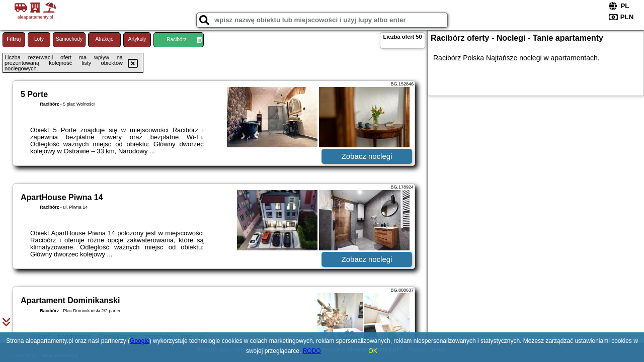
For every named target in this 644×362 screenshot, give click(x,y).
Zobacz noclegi (367, 156)
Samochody (69, 39)
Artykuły (137, 39)
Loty (39, 39)
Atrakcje (104, 39)
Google (140, 341)
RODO (312, 351)
